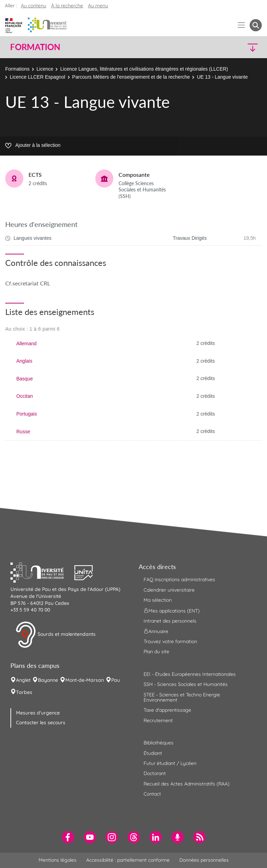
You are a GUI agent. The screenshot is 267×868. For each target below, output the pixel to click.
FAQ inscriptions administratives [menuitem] (179, 579)
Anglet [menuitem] (23, 680)
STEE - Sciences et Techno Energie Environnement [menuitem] (182, 697)
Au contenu (34, 6)
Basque (25, 379)
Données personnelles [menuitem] (204, 860)
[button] (232, 47)
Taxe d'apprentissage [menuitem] (167, 710)
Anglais (24, 361)
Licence (45, 69)
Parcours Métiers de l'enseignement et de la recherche (131, 77)
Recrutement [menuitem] (158, 720)
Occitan (25, 396)
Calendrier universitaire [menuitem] (169, 590)
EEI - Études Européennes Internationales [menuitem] (190, 674)
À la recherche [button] (67, 6)
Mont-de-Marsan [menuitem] (85, 680)
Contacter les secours (41, 723)
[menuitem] (68, 837)
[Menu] (241, 25)
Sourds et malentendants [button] (55, 635)
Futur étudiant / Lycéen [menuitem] (170, 763)
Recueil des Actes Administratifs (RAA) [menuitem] (187, 784)
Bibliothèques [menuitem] (159, 743)
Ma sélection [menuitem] (158, 600)
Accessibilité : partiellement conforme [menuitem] (128, 860)
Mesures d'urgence (38, 713)
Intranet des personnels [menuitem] (170, 621)
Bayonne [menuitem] (48, 680)
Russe (23, 432)
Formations (17, 69)
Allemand (26, 344)
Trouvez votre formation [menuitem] (170, 641)
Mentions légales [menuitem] (58, 860)
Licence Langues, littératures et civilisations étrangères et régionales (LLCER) (144, 69)
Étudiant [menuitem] (153, 753)
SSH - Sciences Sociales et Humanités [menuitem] (186, 684)
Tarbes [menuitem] (24, 692)
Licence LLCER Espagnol (38, 77)
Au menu (98, 6)
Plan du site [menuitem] (156, 652)
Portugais (27, 414)
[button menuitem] (256, 25)
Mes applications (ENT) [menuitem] (172, 610)
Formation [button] (35, 47)
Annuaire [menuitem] (156, 631)
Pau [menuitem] (116, 680)
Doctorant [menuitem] (155, 773)
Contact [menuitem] (152, 794)
